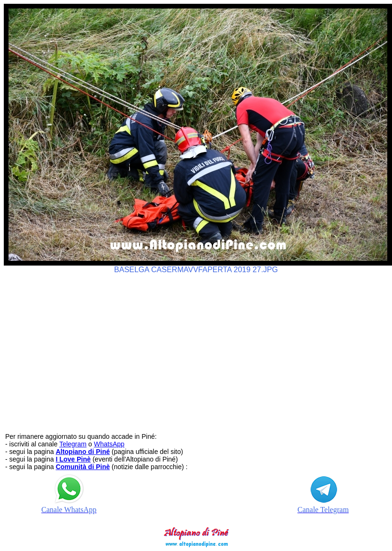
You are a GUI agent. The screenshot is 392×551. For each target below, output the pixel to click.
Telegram (73, 444)
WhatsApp (109, 444)
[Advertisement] (196, 349)
